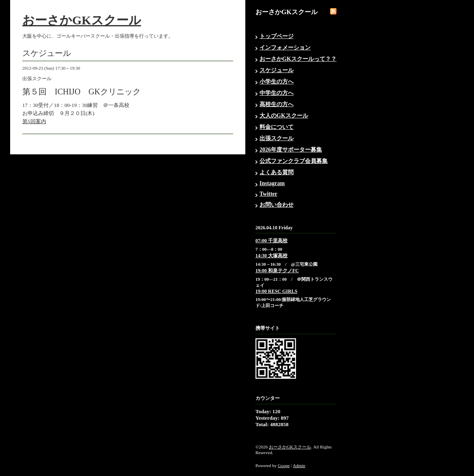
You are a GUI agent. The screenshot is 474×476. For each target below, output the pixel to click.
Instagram (272, 183)
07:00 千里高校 (271, 241)
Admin (299, 465)
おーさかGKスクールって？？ (298, 59)
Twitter (268, 194)
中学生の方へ (277, 93)
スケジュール (277, 70)
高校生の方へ (277, 104)
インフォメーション (285, 48)
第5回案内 (34, 121)
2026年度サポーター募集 (291, 150)
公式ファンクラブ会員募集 (294, 161)
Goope (284, 465)
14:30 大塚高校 (271, 256)
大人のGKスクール (284, 116)
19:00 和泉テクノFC (277, 271)
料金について (277, 127)
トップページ (277, 36)
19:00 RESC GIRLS (276, 291)
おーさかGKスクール (82, 20)
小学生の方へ (277, 82)
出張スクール (277, 138)
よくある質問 (277, 172)
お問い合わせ (277, 205)
